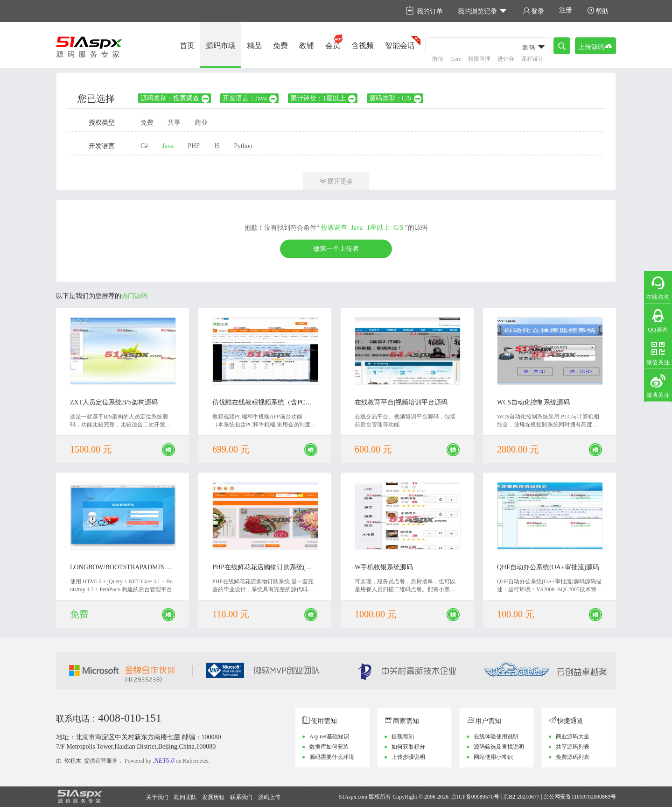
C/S (398, 228)
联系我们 (241, 797)
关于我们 (157, 797)
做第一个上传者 (336, 249)
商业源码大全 (573, 736)
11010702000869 (591, 797)
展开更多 (336, 181)
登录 (533, 11)
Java (168, 146)
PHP (194, 146)
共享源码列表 (573, 747)
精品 (254, 46)
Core (456, 59)
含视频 (363, 46)
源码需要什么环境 (332, 757)
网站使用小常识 (493, 757)
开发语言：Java (250, 98)
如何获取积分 (408, 747)
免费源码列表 (573, 757)
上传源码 (595, 46)
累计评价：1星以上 (323, 98)
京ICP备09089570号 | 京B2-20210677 (495, 797)
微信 (438, 59)
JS (217, 146)
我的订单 (424, 11)
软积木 (73, 761)
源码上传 (269, 797)
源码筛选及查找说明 (499, 747)
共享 (174, 123)
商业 (201, 123)
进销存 (506, 59)
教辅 (307, 46)
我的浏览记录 (483, 11)
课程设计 (532, 59)
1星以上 (378, 228)
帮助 (598, 11)
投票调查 (334, 228)
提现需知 (403, 736)
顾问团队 (185, 797)
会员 (333, 46)
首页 (187, 46)
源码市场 (221, 46)
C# (144, 146)
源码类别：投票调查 (175, 98)
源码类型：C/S (396, 98)
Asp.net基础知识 (329, 736)
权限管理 (479, 59)
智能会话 (400, 46)
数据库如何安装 (329, 747)
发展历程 (213, 797)
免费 (280, 46)
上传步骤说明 (408, 757)
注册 (566, 10)
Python (243, 146)
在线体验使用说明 (496, 736)
